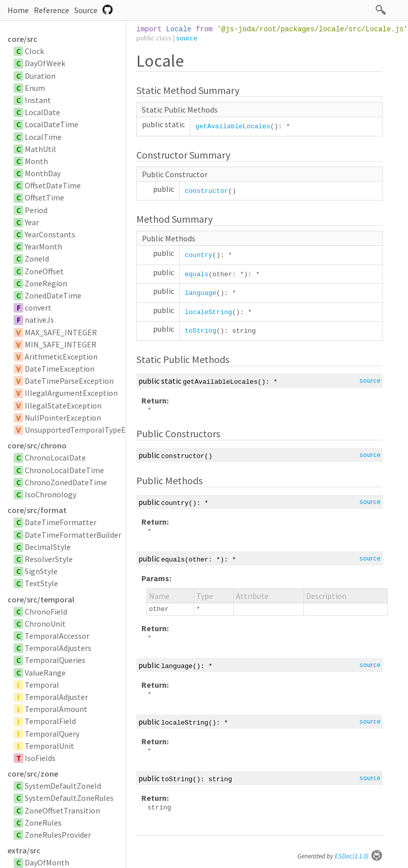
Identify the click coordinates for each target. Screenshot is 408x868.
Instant (38, 100)
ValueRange (45, 673)
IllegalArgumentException (71, 393)
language (200, 293)
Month (36, 161)
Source (86, 10)
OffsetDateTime (53, 185)
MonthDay (43, 173)
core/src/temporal (41, 599)
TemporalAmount (56, 709)
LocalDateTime (52, 124)
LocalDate (42, 112)
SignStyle (41, 571)
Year (32, 222)
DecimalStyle (48, 547)
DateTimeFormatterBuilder (73, 535)
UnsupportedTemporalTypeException (90, 430)
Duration (40, 76)
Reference (52, 10)
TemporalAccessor (57, 636)
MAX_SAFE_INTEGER (61, 332)
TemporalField (50, 721)
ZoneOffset (44, 271)
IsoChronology (50, 494)
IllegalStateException (63, 405)
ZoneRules (43, 823)
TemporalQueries (55, 660)
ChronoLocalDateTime (64, 470)
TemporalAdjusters (58, 648)
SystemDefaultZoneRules (69, 798)
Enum (35, 88)
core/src (22, 39)
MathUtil (40, 149)
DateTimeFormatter (61, 522)
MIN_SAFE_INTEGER (61, 344)
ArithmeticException (61, 356)
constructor (207, 191)
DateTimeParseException (69, 381)
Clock (34, 51)
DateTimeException (60, 369)
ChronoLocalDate (55, 457)
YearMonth (43, 246)
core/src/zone (33, 774)
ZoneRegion (46, 283)
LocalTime (43, 137)
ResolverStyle (49, 559)
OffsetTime (44, 197)
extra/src (24, 850)
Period (36, 210)
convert (38, 308)
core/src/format (37, 510)
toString (200, 331)
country (199, 255)
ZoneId (37, 259)
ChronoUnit (45, 624)
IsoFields (40, 758)
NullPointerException (63, 418)
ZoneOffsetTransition (62, 810)
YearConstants (50, 234)
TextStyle (41, 583)
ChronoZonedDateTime (66, 482)
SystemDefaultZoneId (63, 786)
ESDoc (359, 856)
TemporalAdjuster (56, 697)
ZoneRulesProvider (58, 835)
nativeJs (39, 320)
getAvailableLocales (233, 126)
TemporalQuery (52, 734)
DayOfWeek (45, 63)
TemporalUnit (49, 746)
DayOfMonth (47, 862)
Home (18, 10)
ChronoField (46, 611)
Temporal (42, 685)
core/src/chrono (37, 445)
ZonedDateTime (53, 295)
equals (197, 274)
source (187, 38)
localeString (209, 312)
